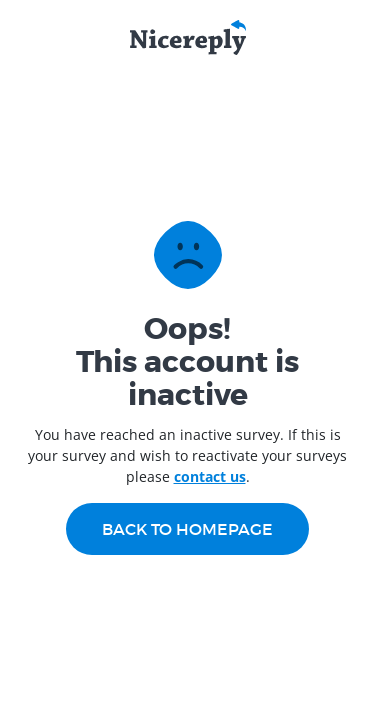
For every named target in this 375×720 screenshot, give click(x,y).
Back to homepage (187, 529)
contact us (210, 476)
